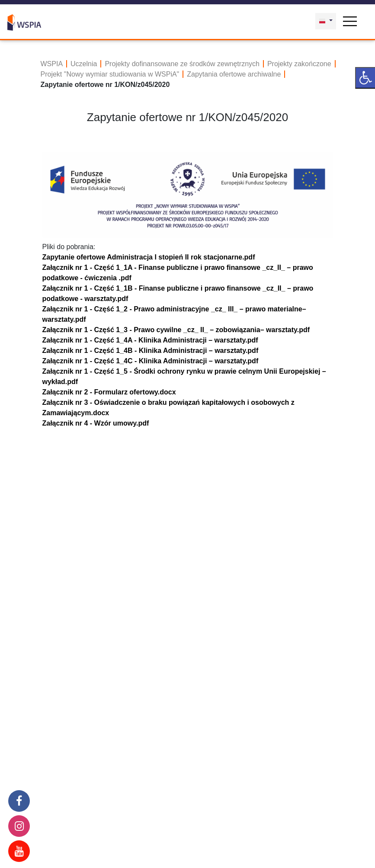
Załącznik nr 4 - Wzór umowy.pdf (96, 423)
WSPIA (52, 64)
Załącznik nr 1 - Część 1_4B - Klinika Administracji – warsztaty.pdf (151, 351)
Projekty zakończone (299, 64)
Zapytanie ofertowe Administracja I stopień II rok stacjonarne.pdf (149, 257)
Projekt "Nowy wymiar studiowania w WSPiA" (110, 74)
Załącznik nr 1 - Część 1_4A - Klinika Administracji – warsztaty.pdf (150, 340)
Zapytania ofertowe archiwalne (234, 74)
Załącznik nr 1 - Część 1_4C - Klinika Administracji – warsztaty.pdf (151, 361)
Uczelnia (84, 64)
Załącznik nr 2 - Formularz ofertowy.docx (109, 392)
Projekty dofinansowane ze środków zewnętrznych (182, 64)
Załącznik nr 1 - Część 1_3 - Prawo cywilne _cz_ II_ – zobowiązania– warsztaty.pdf (176, 330)
